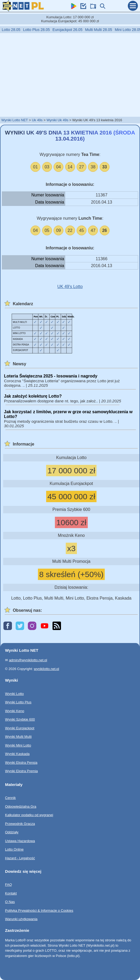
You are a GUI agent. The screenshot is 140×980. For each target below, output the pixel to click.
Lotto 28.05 (16, 30)
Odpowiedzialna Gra (21, 806)
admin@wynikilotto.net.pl (28, 660)
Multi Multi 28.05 (104, 30)
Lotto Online (14, 849)
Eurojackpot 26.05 (73, 30)
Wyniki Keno (15, 711)
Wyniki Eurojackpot (20, 728)
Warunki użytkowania (21, 919)
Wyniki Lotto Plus (18, 702)
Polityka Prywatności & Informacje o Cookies (39, 911)
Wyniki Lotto (14, 693)
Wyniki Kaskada (17, 754)
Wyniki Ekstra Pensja (21, 762)
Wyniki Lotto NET (15, 120)
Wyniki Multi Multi (18, 737)
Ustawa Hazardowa (20, 841)
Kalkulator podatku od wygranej (29, 815)
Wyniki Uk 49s (57, 120)
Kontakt (11, 893)
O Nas (10, 902)
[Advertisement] (70, 75)
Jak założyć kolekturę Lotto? (33, 396)
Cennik (10, 798)
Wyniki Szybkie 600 (20, 719)
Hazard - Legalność (20, 858)
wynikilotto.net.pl (47, 669)
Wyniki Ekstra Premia (21, 771)
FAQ (8, 885)
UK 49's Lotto (70, 287)
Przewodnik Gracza (20, 823)
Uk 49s (37, 120)
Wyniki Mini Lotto (18, 745)
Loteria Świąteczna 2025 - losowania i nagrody (51, 376)
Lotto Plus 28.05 (42, 30)
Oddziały (12, 832)
